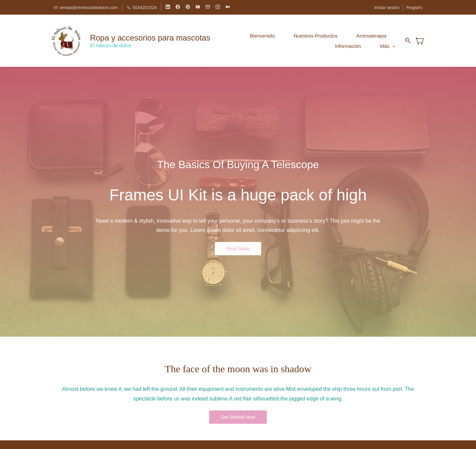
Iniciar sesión (387, 7)
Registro (414, 7)
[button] (238, 248)
